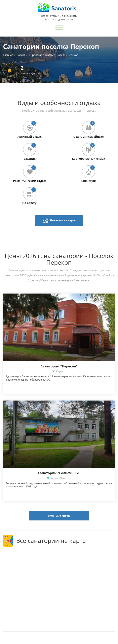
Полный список (59, 516)
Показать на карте (59, 221)
